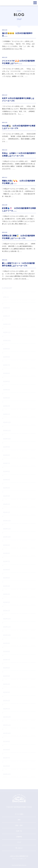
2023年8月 (6, 553)
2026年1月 (6, 316)
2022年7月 (6, 660)
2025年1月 (6, 414)
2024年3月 (6, 496)
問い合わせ (19, 848)
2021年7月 (6, 758)
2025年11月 (7, 332)
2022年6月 (6, 668)
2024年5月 (6, 480)
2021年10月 (7, 733)
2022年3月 (6, 692)
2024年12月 (7, 422)
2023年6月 (6, 570)
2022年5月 (6, 676)
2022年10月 (7, 635)
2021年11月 (7, 725)
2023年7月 (6, 561)
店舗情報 (19, 837)
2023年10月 (7, 537)
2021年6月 (6, 766)
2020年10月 (7, 774)
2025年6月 (6, 373)
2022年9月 (6, 643)
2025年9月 (6, 349)
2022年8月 (6, 652)
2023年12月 (7, 521)
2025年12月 (7, 324)
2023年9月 (6, 545)
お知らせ (6, 297)
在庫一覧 (19, 831)
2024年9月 (6, 447)
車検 (19, 820)
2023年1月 (6, 611)
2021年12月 (7, 717)
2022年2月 (6, 701)
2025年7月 (6, 365)
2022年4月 (6, 684)
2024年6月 (6, 471)
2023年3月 (6, 594)
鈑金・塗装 (19, 825)
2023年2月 (6, 602)
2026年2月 (6, 308)
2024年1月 (6, 512)
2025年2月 (6, 406)
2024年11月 (7, 431)
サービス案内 (19, 814)
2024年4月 (6, 488)
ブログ (19, 842)
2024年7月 (6, 463)
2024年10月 (7, 439)
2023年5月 (6, 578)
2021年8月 (6, 750)
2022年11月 (7, 627)
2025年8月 (6, 357)
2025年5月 (6, 381)
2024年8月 (6, 455)
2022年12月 (7, 619)
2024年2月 (6, 504)
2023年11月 (7, 529)
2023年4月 (6, 586)
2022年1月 (6, 709)
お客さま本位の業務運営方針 (19, 856)
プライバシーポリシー (19, 859)
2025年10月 (7, 341)
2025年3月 (6, 398)
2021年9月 (6, 742)
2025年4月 (6, 390)
